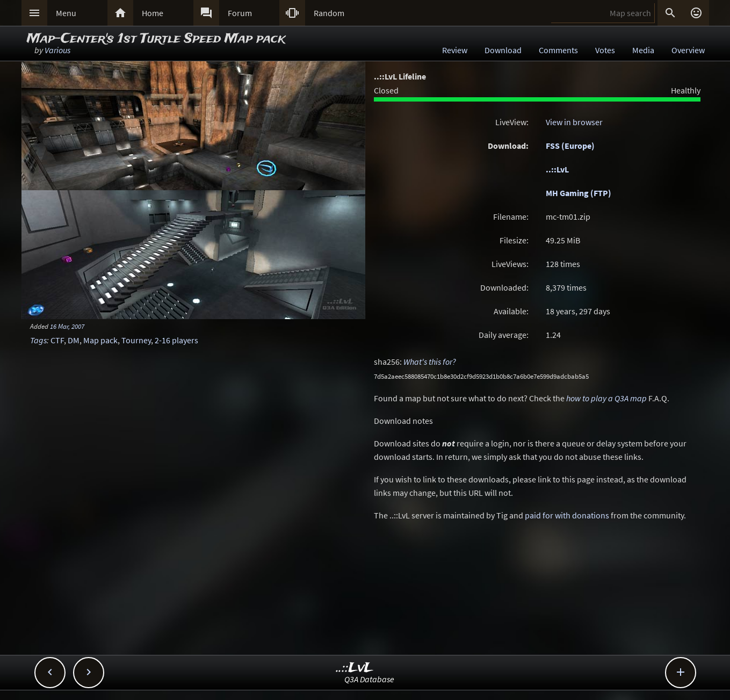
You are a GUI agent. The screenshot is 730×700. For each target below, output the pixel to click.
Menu (66, 13)
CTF (57, 340)
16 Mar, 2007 (67, 326)
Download (503, 50)
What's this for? (430, 362)
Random (329, 13)
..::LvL (557, 169)
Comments (558, 50)
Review (455, 50)
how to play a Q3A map (606, 398)
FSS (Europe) (570, 146)
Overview (688, 50)
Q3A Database (369, 679)
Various (57, 50)
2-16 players (176, 340)
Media (643, 50)
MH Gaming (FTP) (579, 193)
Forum (240, 13)
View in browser (574, 122)
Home (153, 13)
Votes (605, 50)
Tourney (136, 340)
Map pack (100, 340)
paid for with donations (567, 515)
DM (74, 340)
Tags (38, 340)
